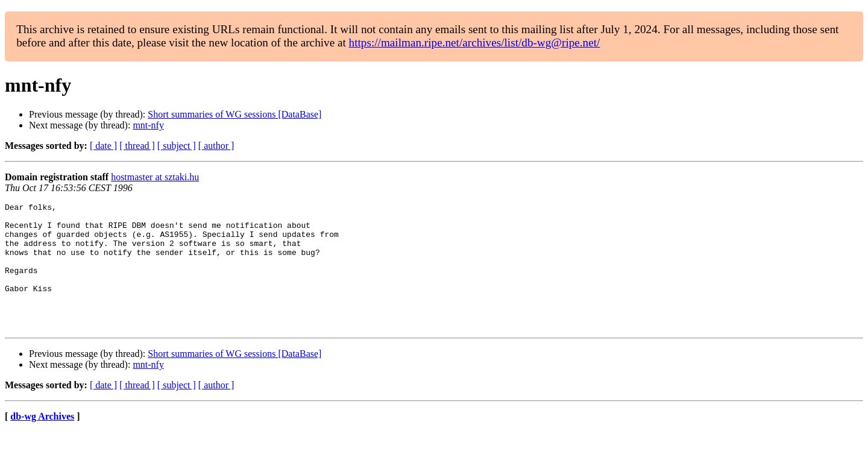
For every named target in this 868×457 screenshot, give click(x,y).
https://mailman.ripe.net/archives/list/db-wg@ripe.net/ (475, 43)
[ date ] (103, 146)
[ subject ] (177, 146)
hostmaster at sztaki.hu (155, 177)
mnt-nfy (148, 125)
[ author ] (216, 146)
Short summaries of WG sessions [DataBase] (234, 114)
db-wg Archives (42, 442)
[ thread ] (137, 146)
